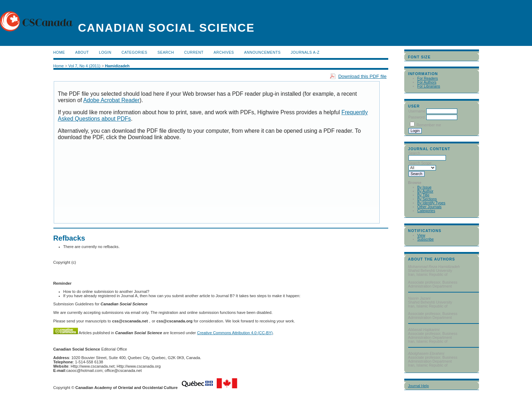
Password (417, 117)
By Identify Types (431, 203)
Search (165, 52)
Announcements (262, 52)
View (421, 235)
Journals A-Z (305, 52)
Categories (426, 211)
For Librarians (429, 86)
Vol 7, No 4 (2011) (84, 66)
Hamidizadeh (117, 66)
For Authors (427, 82)
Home (59, 52)
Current (194, 52)
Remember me (429, 125)
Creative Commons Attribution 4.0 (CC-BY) (235, 333)
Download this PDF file (362, 76)
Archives (224, 52)
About (82, 52)
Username (417, 111)
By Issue (425, 187)
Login (105, 52)
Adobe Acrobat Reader (111, 100)
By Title (423, 195)
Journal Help (418, 386)
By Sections (427, 199)
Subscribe (426, 239)
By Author (425, 191)
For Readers (428, 78)
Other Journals (430, 207)
